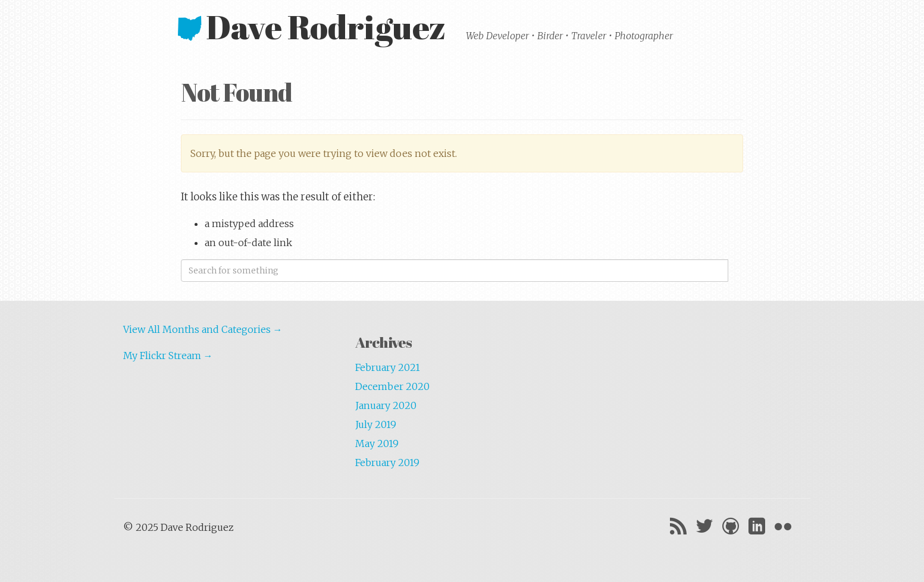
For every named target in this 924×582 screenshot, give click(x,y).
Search (735, 270)
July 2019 (376, 424)
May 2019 (377, 443)
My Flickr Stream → (168, 356)
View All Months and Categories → (203, 329)
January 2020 (386, 405)
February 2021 (388, 367)
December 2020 (392, 386)
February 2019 (387, 463)
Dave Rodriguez (315, 26)
